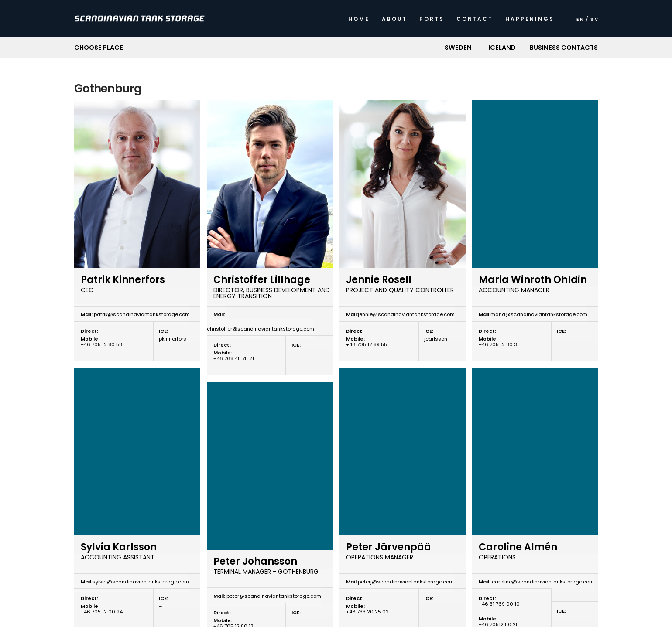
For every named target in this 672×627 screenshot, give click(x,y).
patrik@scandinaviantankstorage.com (141, 314)
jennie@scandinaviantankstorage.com (406, 314)
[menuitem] (580, 22)
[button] (458, 47)
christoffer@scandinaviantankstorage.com (261, 329)
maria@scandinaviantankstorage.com (539, 314)
